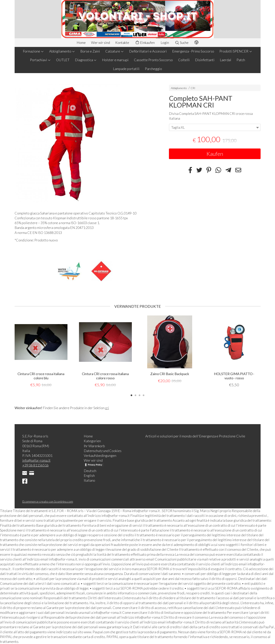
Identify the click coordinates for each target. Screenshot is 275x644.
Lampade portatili (126, 69)
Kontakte (122, 43)
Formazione (33, 51)
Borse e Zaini (90, 51)
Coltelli (184, 60)
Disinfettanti (205, 60)
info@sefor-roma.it (36, 460)
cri (107, 408)
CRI (193, 88)
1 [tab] (131, 395)
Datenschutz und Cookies (103, 451)
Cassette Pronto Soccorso (153, 60)
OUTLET (63, 60)
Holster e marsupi (115, 60)
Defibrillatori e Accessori (148, 51)
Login (165, 43)
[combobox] (215, 127)
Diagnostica (86, 60)
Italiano (89, 480)
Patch (241, 60)
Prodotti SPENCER (236, 51)
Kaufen (215, 154)
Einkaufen (145, 43)
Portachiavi (40, 60)
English (89, 475)
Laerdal (226, 60)
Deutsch (90, 471)
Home (81, 43)
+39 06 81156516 (35, 465)
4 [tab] (144, 395)
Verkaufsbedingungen (100, 455)
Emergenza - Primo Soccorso (193, 51)
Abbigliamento (62, 51)
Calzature (115, 51)
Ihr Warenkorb (94, 446)
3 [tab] (140, 395)
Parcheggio (153, 69)
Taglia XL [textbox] (178, 127)
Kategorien (92, 441)
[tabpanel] (41, 351)
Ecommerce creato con (48, 501)
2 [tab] (135, 395)
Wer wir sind (101, 43)
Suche (182, 43)
